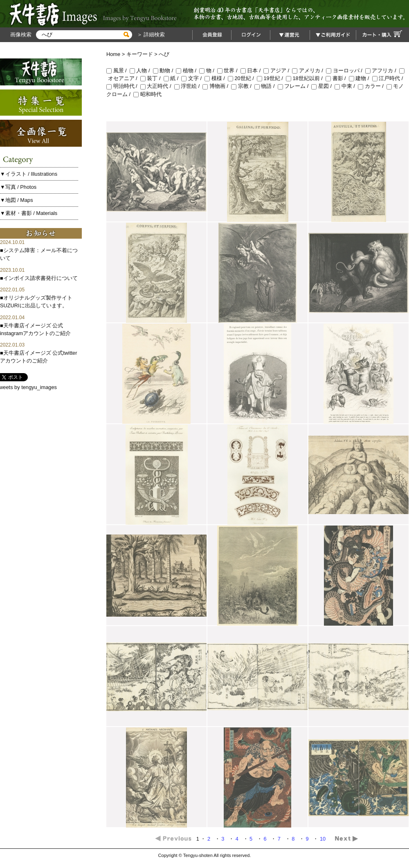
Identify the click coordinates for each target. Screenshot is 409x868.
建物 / (361, 78)
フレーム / (295, 86)
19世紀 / (271, 78)
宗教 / (243, 86)
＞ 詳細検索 (150, 35)
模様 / (216, 78)
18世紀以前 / (306, 78)
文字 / (193, 78)
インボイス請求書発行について (40, 278)
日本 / (252, 70)
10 (324, 839)
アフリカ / (382, 70)
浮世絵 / (189, 86)
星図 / (323, 86)
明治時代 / (123, 86)
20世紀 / (242, 78)
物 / (208, 70)
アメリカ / (309, 70)
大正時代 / (157, 86)
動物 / (165, 70)
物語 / (266, 86)
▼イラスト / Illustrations (29, 174)
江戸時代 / (388, 78)
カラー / (372, 86)
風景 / (118, 70)
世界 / (229, 70)
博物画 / (217, 86)
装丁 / (152, 78)
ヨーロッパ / (346, 70)
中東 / (346, 86)
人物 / (141, 70)
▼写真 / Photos (18, 187)
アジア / (278, 70)
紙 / (173, 78)
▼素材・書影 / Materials (29, 213)
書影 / (337, 78)
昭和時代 (147, 94)
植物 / (188, 70)
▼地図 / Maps (17, 200)
